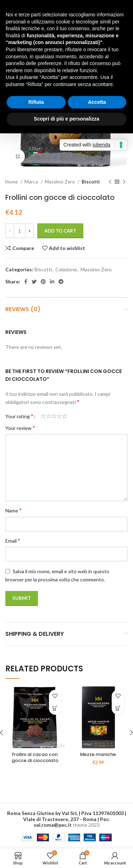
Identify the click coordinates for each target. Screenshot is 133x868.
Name (13, 510)
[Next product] (124, 182)
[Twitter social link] (34, 282)
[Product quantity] (20, 231)
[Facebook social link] (26, 282)
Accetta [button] (97, 102)
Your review (20, 428)
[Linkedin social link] (52, 282)
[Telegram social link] (61, 282)
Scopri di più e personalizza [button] (66, 119)
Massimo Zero (60, 182)
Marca (32, 182)
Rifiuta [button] (36, 102)
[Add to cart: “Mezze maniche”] (118, 709)
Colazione (66, 269)
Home (12, 182)
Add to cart (60, 231)
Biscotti (91, 182)
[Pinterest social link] (43, 282)
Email (13, 540)
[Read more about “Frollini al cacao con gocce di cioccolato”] (55, 709)
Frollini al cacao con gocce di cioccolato (35, 758)
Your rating (19, 416)
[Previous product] (110, 182)
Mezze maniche (98, 754)
